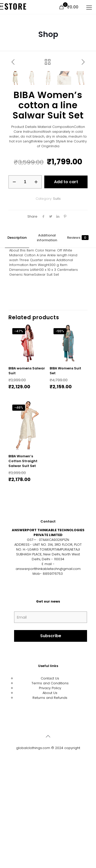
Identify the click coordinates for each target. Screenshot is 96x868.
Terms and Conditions (50, 786)
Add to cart (66, 284)
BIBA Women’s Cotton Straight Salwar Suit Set (23, 563)
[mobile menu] (89, 8)
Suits (57, 301)
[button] (79, 77)
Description (17, 340)
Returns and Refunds (50, 800)
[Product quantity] (25, 284)
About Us (50, 795)
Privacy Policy (50, 790)
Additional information (47, 340)
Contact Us (50, 781)
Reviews (78, 340)
